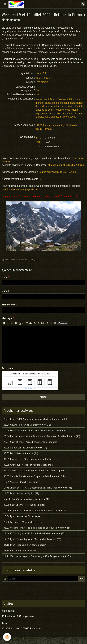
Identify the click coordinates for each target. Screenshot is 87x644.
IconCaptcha (29, 389)
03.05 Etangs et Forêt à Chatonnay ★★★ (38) (27, 459)
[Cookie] (7, 637)
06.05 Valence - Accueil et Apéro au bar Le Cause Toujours (34, 470)
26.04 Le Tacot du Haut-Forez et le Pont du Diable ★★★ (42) (36, 430)
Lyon (47, 142)
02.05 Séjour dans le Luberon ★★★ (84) (25, 448)
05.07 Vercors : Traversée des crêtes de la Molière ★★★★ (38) (37, 528)
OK (82, 579)
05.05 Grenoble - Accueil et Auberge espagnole (29, 465)
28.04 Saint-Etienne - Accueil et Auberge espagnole (30, 442)
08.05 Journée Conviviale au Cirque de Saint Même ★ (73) (34, 476)
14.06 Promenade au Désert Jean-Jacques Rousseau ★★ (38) (36, 511)
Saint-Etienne (52, 146)
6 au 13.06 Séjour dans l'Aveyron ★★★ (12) (27, 499)
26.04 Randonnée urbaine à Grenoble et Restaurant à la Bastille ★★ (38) (42, 436)
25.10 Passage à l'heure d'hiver (20, 551)
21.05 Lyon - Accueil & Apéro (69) (21, 493)
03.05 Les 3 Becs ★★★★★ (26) (21, 453)
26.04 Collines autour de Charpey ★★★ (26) (27, 425)
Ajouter (44, 397)
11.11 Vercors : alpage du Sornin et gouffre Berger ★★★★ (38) (38, 556)
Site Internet (9, 305)
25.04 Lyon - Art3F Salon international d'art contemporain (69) (36, 419)
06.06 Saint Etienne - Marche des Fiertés (24, 505)
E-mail (5, 291)
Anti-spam (8, 368)
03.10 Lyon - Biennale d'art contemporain (25, 545)
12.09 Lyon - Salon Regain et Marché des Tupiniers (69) (32, 539)
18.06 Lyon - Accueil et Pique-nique (22, 516)
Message (7, 318)
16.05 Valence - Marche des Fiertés (22, 482)
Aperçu (62, 323)
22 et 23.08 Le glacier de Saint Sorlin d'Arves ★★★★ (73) (34, 533)
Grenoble (50, 138)
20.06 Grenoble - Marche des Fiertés (23, 522)
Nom (4, 277)
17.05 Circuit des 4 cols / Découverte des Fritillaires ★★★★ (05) (38, 488)
